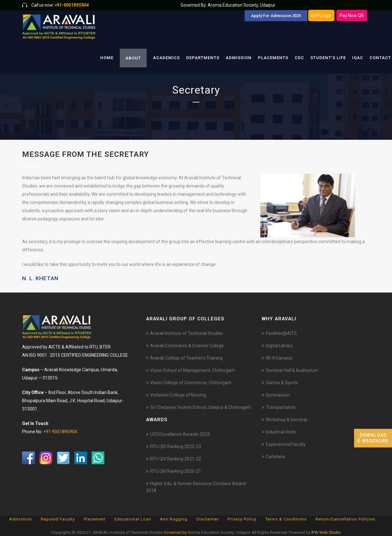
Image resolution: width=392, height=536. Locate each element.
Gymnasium (278, 395)
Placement (95, 519)
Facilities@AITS (281, 333)
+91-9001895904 (72, 5)
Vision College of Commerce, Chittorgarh (191, 383)
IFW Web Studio (326, 532)
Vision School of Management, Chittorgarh (193, 370)
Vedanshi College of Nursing (178, 395)
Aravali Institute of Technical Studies (187, 333)
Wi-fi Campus (279, 358)
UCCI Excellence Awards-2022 (180, 434)
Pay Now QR (352, 15)
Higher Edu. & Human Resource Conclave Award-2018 (196, 487)
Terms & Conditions (286, 519)
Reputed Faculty (58, 519)
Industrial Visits (281, 432)
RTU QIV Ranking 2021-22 (176, 459)
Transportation (281, 407)
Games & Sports (282, 383)
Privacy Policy (242, 519)
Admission (21, 519)
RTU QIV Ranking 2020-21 (176, 471)
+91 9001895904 (60, 432)
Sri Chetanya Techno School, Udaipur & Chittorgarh (201, 407)
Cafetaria (275, 457)
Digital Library (279, 346)
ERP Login (321, 15)
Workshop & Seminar (287, 420)
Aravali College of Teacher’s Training (186, 358)
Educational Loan (133, 519)
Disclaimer (208, 519)
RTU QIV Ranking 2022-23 (176, 447)
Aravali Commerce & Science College (187, 346)
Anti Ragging (174, 519)
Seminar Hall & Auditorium (292, 370)
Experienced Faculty (286, 444)
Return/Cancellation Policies (345, 519)
